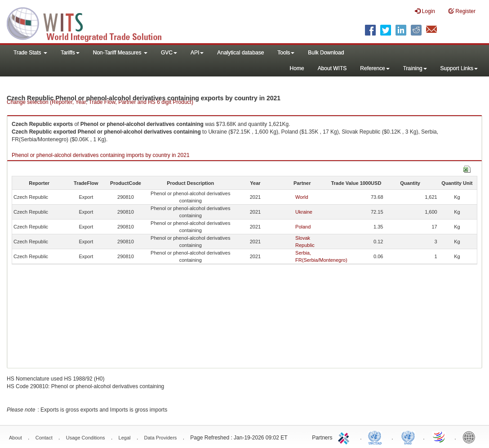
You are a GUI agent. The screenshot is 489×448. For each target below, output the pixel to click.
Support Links (459, 68)
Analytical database (240, 53)
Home (297, 68)
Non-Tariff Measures (120, 53)
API (197, 53)
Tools (286, 53)
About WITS (332, 68)
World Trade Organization (440, 437)
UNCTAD (377, 437)
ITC (345, 437)
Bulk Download (326, 53)
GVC (169, 53)
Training (415, 68)
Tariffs (70, 53)
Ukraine (304, 212)
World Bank (471, 437)
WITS (90, 22)
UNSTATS (408, 437)
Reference (375, 68)
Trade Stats (30, 53)
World (302, 197)
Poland (303, 227)
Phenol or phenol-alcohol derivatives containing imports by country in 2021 (101, 155)
